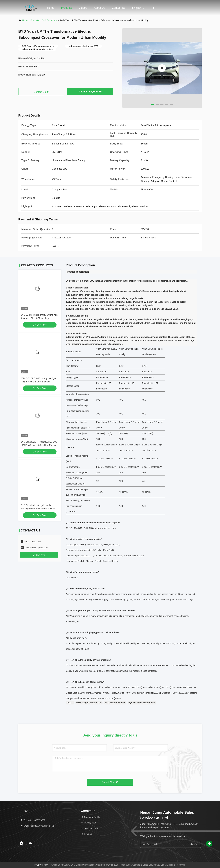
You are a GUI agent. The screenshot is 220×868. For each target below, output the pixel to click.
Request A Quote (90, 92)
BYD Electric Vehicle (115, 703)
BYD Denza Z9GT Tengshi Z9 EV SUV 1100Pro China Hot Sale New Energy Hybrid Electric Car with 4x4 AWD (39, 445)
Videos (83, 8)
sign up (192, 844)
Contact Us (119, 8)
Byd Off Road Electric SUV (142, 703)
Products (67, 8)
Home (51, 8)
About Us (99, 8)
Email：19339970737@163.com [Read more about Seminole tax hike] (37, 826)
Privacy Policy (41, 865)
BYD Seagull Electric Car (89, 703)
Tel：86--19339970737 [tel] (33, 820)
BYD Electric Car (50, 20)
